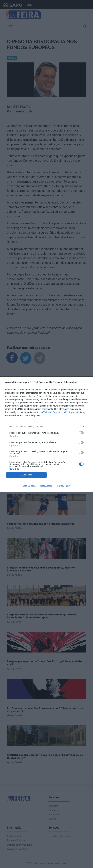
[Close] (87, 382)
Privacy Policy (64, 486)
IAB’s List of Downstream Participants (59, 412)
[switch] (81, 433)
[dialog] (46, 434)
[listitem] (46, 427)
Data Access (46, 486)
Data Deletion (29, 486)
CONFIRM (26, 475)
